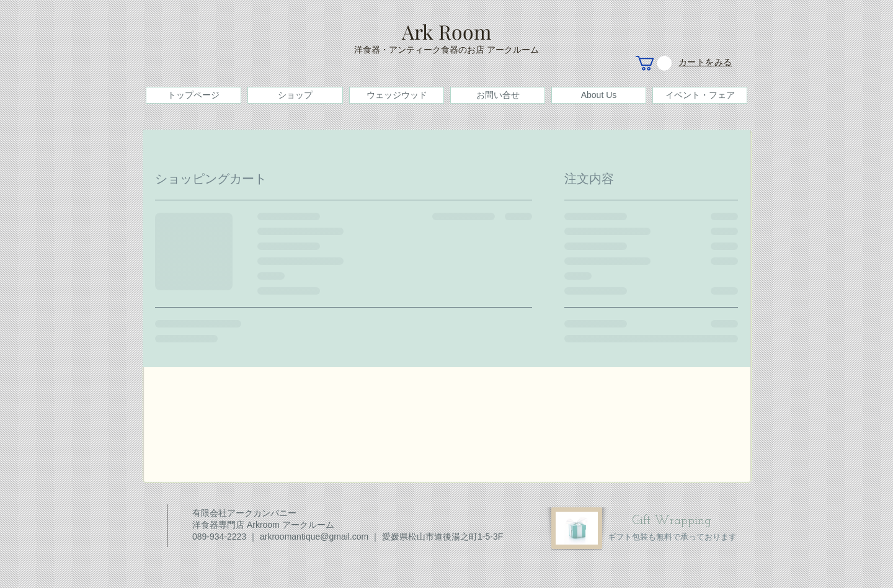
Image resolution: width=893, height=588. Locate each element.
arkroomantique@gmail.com (314, 537)
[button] (654, 63)
